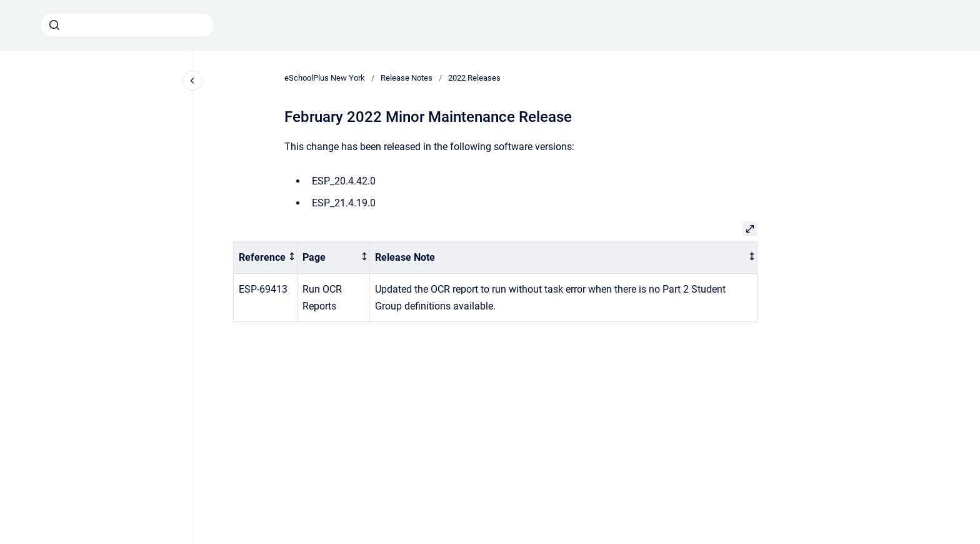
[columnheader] (266, 258)
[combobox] (127, 25)
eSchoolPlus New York (325, 78)
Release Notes (407, 78)
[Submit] (54, 25)
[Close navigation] (192, 81)
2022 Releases (474, 78)
